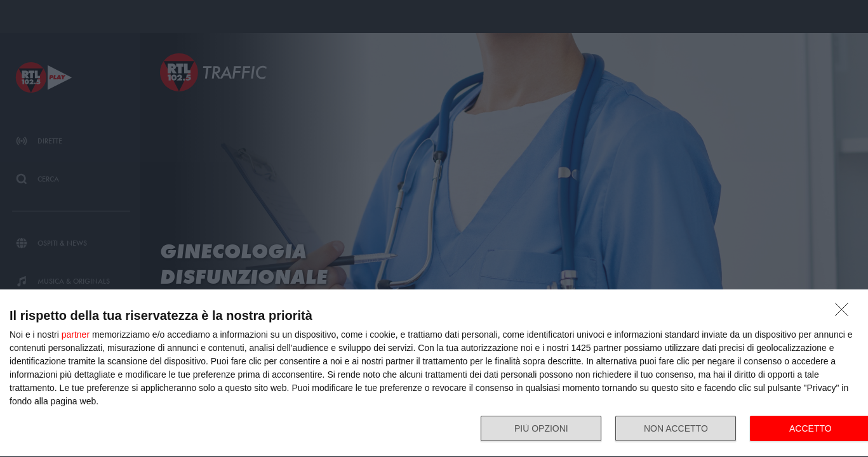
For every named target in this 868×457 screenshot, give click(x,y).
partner (76, 334)
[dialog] (434, 374)
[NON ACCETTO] (845, 313)
